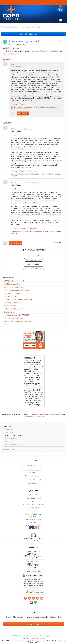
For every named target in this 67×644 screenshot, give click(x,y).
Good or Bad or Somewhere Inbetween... (18, 321)
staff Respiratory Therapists (34, 416)
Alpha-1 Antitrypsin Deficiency (33, 519)
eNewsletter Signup (34, 624)
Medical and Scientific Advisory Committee (34, 515)
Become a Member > (33, 260)
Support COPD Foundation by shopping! (18, 300)
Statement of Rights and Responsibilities (33, 638)
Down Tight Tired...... (11, 306)
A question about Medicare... (14, 287)
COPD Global (32, 472)
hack (13, 65)
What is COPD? (34, 495)
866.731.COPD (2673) (37, 581)
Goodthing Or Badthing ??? (13, 303)
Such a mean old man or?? (13, 309)
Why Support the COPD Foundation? (33, 504)
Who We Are (32, 465)
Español (33, 523)
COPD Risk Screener (34, 508)
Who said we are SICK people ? (15, 318)
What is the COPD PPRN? (34, 498)
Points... (7, 324)
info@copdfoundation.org (33, 592)
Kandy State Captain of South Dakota (44, 107)
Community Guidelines (48, 636)
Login (63, 3)
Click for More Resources (29, 34)
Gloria (31, 107)
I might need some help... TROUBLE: (17, 315)
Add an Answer (23, 113)
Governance (32, 480)
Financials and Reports (32, 476)
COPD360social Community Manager (46, 414)
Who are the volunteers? (12, 293)
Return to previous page (17, 44)
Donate (61, 8)
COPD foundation (13, 54)
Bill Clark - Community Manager (20, 107)
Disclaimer (30, 636)
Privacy (37, 636)
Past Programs (32, 483)
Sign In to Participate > (33, 268)
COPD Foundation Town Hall (14, 281)
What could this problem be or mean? (17, 290)
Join (58, 3)
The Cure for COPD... (11, 296)
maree (13, 231)
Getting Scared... (10, 312)
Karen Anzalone (41, 174)
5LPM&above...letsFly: (12, 284)
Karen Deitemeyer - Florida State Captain (50, 51)
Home (4, 27)
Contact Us (34, 511)
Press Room (32, 469)
